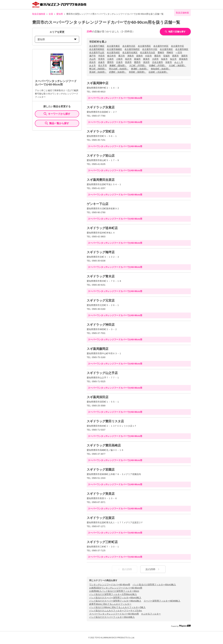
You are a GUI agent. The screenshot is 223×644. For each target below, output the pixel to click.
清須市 (146, 62)
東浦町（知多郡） (140, 69)
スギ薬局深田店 (98, 397)
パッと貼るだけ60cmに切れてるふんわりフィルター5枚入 (117, 607)
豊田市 (157, 56)
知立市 (173, 59)
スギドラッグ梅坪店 (101, 252)
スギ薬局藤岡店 (98, 349)
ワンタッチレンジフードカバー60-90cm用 (110, 585)
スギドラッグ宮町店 (101, 131)
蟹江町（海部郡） (98, 69)
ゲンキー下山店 (98, 204)
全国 (51, 14)
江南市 (110, 59)
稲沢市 (128, 59)
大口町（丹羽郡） (138, 65)
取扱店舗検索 (39, 14)
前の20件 (125, 569)
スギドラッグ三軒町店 (102, 542)
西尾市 (175, 56)
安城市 (166, 56)
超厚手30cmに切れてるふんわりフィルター (110, 604)
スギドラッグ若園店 (101, 470)
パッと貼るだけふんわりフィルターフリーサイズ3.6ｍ (116, 611)
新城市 (137, 59)
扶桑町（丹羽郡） (158, 65)
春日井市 (111, 56)
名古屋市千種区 (97, 46)
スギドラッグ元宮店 (101, 300)
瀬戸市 (92, 56)
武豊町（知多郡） (118, 72)
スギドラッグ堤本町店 (102, 228)
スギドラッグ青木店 (101, 276)
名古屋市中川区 (150, 49)
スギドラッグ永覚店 (101, 107)
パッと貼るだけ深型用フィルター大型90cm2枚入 (113, 594)
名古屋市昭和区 (97, 49)
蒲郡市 (184, 56)
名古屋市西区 (144, 46)
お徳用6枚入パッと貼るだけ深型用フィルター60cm (114, 591)
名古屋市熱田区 (132, 49)
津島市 (131, 56)
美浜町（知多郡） (98, 72)
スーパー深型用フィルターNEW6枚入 (162, 601)
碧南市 (140, 56)
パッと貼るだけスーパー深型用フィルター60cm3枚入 (115, 598)
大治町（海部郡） (177, 65)
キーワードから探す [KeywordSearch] (57, 114)
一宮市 (179, 52)
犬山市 (92, 59)
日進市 (119, 62)
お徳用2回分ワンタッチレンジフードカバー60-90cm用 (116, 588)
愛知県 (60, 14)
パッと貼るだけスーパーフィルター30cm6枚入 (112, 617)
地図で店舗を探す (175, 32)
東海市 (146, 59)
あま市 (92, 65)
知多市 (164, 59)
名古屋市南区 (182, 49)
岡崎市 (170, 52)
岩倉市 (101, 62)
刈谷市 (149, 56)
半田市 (101, 56)
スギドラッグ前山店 (101, 156)
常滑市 (101, 59)
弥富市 (169, 62)
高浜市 (92, 62)
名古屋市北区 (129, 46)
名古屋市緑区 (113, 52)
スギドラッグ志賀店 (101, 518)
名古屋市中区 (177, 46)
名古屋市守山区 (97, 52)
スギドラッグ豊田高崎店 (104, 445)
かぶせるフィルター (151, 614)
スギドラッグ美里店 (101, 494)
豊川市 (122, 56)
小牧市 (119, 59)
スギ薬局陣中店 (98, 83)
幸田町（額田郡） (138, 72)
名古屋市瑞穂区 (114, 49)
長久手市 (103, 65)
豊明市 (110, 62)
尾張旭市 (183, 59)
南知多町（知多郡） (161, 69)
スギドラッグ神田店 (101, 325)
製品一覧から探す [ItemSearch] (57, 123)
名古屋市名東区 (130, 52)
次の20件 (153, 569)
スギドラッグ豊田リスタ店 (105, 421)
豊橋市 (161, 52)
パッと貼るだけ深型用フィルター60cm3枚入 (154, 585)
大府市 (155, 59)
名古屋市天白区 (148, 52)
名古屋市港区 (166, 49)
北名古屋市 (157, 62)
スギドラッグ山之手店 (102, 373)
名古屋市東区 (113, 46)
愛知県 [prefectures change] (57, 39)
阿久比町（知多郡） (119, 69)
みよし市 (179, 62)
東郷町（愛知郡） (118, 65)
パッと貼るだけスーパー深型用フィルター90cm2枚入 (115, 601)
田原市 (128, 62)
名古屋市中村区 (161, 46)
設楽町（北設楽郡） (158, 72)
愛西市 (137, 62)
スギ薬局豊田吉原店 (101, 180)
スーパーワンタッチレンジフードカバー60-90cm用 (114, 614)
